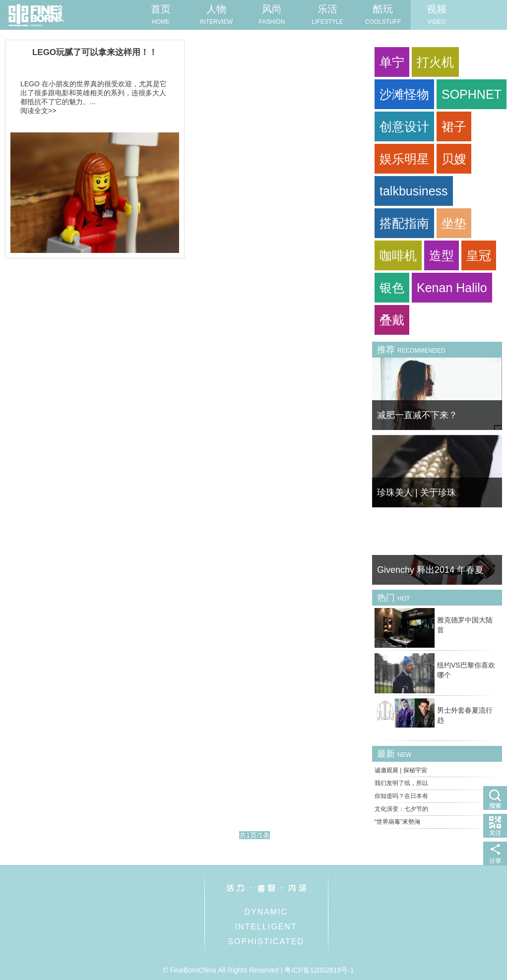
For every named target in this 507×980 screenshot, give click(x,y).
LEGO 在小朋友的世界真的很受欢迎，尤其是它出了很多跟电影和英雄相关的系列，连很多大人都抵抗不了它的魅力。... (94, 93)
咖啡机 (398, 255)
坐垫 (454, 223)
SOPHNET (472, 94)
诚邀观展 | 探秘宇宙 (401, 770)
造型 (442, 255)
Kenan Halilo (452, 288)
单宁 (392, 62)
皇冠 (479, 255)
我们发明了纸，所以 (401, 783)
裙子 (454, 126)
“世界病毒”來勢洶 (397, 822)
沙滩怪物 (404, 94)
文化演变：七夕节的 (401, 809)
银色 (392, 288)
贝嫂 (454, 159)
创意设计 (404, 126)
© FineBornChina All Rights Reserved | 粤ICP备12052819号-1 (258, 970)
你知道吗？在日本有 (401, 796)
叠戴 (392, 320)
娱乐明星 (404, 159)
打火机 (435, 62)
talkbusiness (414, 191)
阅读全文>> (38, 111)
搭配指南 (404, 223)
